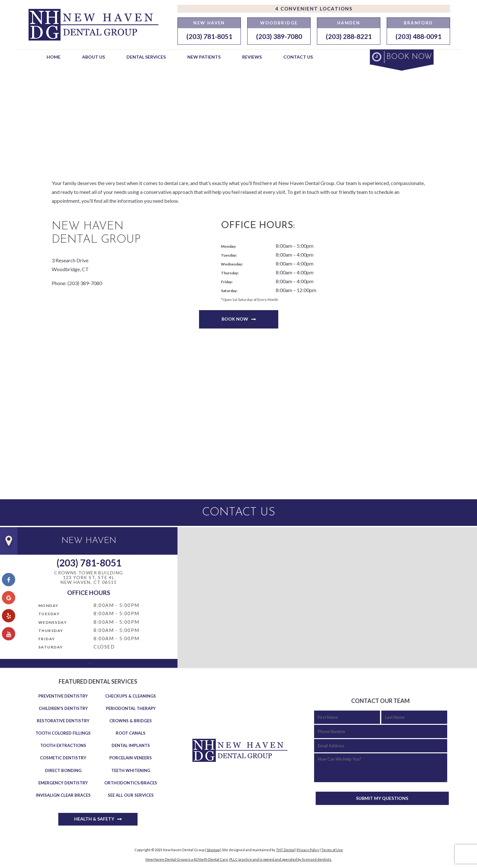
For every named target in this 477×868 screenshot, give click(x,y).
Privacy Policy (308, 850)
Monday (48, 606)
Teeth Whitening (131, 770)
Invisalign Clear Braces (63, 795)
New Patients (204, 57)
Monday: (229, 246)
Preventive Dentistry (63, 696)
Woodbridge (279, 23)
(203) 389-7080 (279, 36)
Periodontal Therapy (131, 708)
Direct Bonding (63, 770)
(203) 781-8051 (209, 36)
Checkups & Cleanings (131, 696)
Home (54, 57)
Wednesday (53, 622)
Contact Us (298, 57)
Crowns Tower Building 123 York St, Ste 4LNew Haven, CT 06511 (89, 578)
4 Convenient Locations (314, 9)
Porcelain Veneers (131, 758)
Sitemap (213, 850)
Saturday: (229, 291)
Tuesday (49, 614)
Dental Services (146, 57)
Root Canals (131, 733)
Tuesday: (229, 255)
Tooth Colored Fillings (63, 733)
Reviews (252, 57)
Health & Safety (94, 819)
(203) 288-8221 (349, 36)
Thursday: (230, 273)
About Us (93, 57)
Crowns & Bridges (131, 721)
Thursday (51, 631)
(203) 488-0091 (419, 36)
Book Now (235, 319)
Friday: (227, 282)
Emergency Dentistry (63, 783)
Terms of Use (332, 850)
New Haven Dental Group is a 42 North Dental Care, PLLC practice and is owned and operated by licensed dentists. (239, 859)
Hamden (349, 23)
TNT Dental (285, 850)
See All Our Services (131, 795)
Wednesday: (232, 264)
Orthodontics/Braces (131, 783)
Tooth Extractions (63, 745)
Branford (419, 23)
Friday (47, 639)
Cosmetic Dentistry (63, 758)
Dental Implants (131, 745)
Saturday (51, 647)
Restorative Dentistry (63, 721)
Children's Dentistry (63, 708)
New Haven (209, 23)
